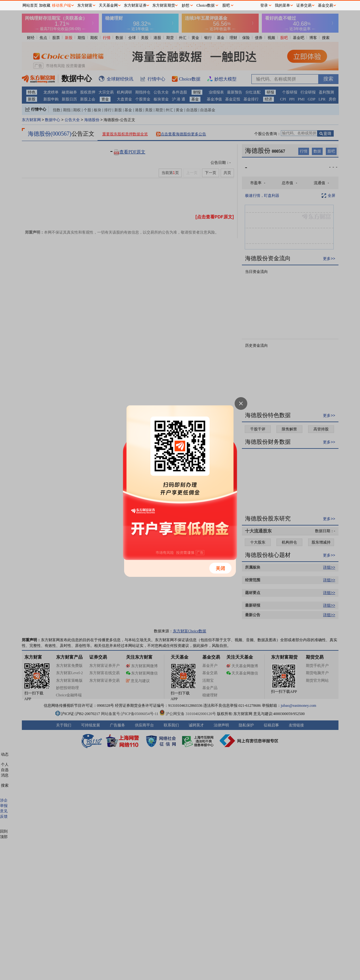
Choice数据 (206, 5)
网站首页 (30, 5)
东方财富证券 (135, 5)
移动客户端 (61, 5)
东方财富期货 (164, 5)
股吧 (226, 5)
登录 (264, 5)
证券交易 (304, 5)
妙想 (186, 5)
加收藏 (45, 5)
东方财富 (85, 5)
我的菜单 (282, 5)
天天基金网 (108, 5)
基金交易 (325, 5)
